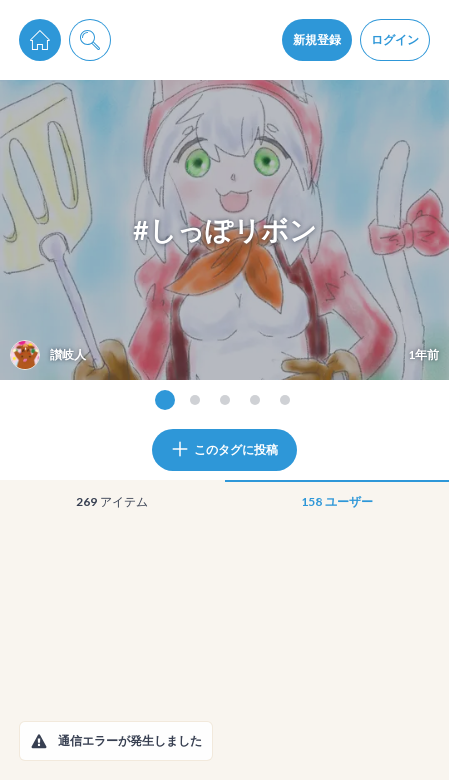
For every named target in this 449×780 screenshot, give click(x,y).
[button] (39, 741)
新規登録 (317, 39)
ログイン (395, 39)
